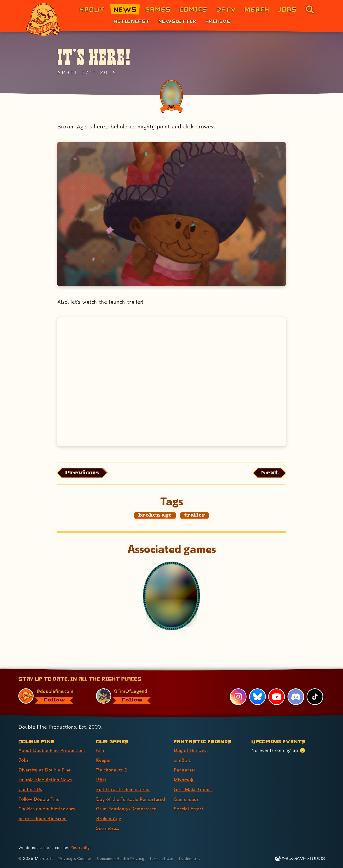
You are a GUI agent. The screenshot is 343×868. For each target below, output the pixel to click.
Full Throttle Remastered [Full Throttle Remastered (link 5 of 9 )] (124, 790)
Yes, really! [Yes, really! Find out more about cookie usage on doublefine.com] (81, 848)
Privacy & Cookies (75, 859)
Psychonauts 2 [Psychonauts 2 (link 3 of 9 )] (112, 770)
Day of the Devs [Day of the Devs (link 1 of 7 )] (192, 751)
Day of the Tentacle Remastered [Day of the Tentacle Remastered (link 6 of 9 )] (132, 799)
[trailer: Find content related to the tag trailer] (195, 516)
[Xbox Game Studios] (300, 859)
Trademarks (192, 859)
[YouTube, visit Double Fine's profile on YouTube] (277, 697)
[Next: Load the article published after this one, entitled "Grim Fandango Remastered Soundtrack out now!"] (269, 473)
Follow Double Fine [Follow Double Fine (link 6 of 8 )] (40, 799)
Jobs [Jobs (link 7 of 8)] (287, 9)
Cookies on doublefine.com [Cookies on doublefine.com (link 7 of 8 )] (48, 809)
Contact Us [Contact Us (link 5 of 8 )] (30, 790)
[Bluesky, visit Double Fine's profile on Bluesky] (257, 697)
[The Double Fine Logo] (43, 20)
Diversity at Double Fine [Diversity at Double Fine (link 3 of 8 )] (45, 770)
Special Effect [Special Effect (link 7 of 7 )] (189, 809)
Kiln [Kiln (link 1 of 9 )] (100, 751)
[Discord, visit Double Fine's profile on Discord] (296, 697)
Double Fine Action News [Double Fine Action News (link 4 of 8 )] (46, 780)
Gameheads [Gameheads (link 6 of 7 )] (187, 799)
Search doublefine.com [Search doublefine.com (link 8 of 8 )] (43, 819)
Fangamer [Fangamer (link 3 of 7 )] (185, 770)
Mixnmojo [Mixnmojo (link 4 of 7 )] (185, 780)
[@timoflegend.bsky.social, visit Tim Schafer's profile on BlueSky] (129, 696)
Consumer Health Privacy (122, 859)
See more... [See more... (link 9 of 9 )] (108, 828)
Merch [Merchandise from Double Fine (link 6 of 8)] (257, 9)
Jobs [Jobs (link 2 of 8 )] (24, 760)
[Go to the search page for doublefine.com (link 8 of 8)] (310, 9)
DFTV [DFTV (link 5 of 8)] (226, 9)
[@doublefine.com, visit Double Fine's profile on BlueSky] (52, 696)
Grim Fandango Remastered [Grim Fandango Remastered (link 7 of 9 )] (127, 809)
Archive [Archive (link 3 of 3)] (218, 21)
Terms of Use (164, 859)
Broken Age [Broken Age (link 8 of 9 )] (109, 819)
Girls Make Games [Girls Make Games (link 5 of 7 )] (194, 790)
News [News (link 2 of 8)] (125, 9)
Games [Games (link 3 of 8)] (158, 9)
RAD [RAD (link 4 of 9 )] (101, 780)
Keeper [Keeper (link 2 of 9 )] (104, 760)
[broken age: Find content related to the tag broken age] (155, 516)
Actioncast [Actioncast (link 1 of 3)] (132, 21)
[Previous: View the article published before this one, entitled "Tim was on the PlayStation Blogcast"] (83, 473)
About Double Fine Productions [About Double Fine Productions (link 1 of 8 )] (53, 751)
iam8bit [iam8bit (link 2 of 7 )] (182, 760)
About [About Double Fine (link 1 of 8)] (92, 9)
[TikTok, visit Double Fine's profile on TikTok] (315, 697)
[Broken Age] (171, 596)
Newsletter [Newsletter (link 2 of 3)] (178, 21)
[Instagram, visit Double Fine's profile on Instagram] (238, 697)
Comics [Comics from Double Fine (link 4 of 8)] (193, 9)
